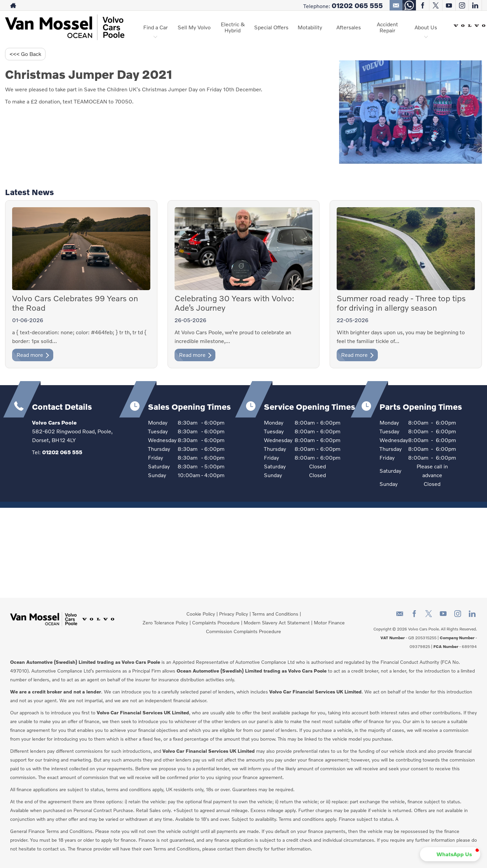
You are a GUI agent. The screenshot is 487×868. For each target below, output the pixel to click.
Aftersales (349, 27)
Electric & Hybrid (233, 27)
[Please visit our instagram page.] (462, 5)
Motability (310, 27)
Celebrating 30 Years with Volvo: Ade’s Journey (234, 303)
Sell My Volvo (194, 27)
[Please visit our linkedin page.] (475, 5)
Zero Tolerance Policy (165, 623)
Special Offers (271, 27)
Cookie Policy (201, 614)
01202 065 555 (357, 5)
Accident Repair (387, 27)
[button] (450, 854)
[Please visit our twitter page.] (436, 5)
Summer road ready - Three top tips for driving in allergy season (401, 303)
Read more (33, 355)
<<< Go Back (25, 54)
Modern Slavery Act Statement (277, 623)
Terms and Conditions (275, 614)
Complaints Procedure (216, 623)
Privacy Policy (234, 614)
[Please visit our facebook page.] (422, 5)
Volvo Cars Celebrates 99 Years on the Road (75, 303)
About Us (426, 27)
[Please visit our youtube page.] (449, 5)
